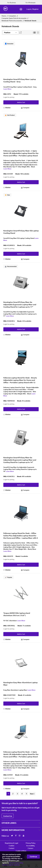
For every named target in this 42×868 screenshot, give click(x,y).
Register (36, 9)
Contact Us (8, 816)
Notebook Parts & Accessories (12, 21)
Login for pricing (9, 97)
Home (4, 16)
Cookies (11, 846)
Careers (30, 848)
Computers (12, 16)
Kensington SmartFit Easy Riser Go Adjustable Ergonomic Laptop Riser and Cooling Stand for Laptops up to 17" (20, 305)
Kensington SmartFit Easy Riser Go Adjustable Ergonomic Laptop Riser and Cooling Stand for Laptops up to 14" (20, 460)
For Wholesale (31, 3)
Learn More (7, 89)
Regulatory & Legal (11, 843)
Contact (11, 848)
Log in (29, 9)
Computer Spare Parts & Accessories (14, 18)
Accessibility (30, 846)
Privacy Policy (31, 843)
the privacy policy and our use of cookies (13, 864)
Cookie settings (21, 851)
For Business (12, 3)
